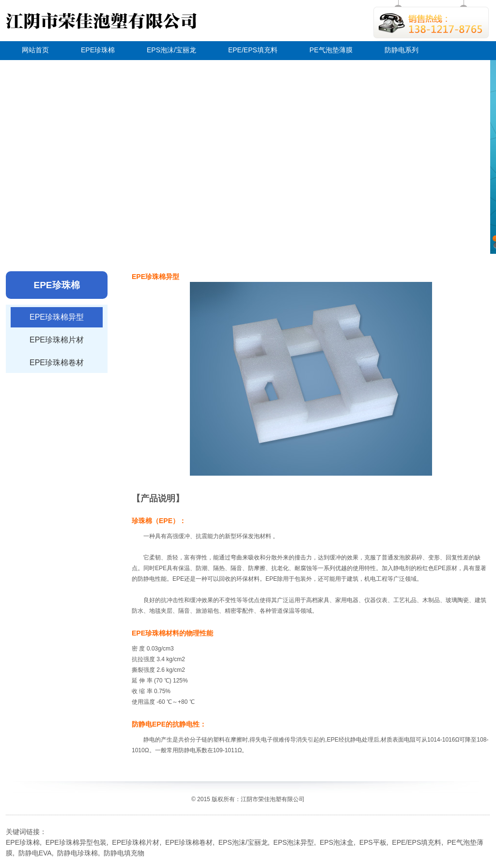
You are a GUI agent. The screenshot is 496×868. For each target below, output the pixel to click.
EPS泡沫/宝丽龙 (171, 50)
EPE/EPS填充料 (253, 50)
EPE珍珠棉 (98, 50)
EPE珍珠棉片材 (57, 340)
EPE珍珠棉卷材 (57, 363)
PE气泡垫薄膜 (331, 50)
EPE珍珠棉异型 (57, 317)
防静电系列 (402, 50)
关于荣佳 (35, 68)
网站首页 (35, 50)
